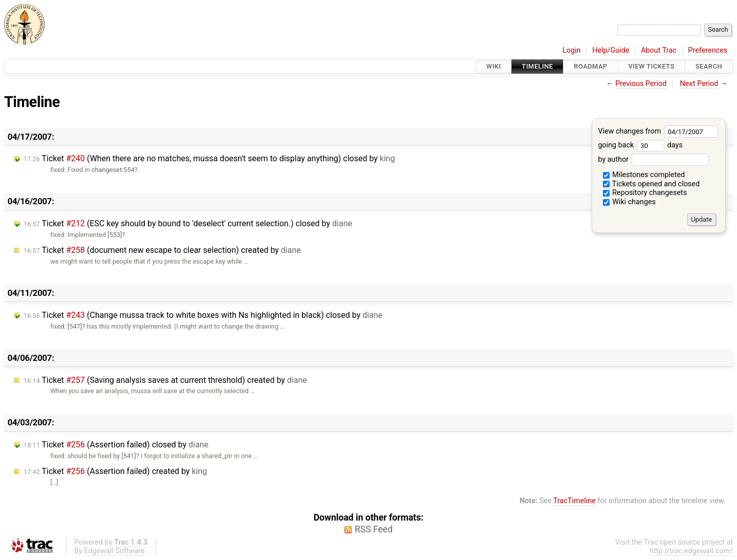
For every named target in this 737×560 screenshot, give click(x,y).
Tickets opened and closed (651, 184)
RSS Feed (374, 529)
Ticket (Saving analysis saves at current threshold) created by (165, 380)
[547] (75, 326)
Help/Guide (611, 50)
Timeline (538, 66)
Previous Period (641, 84)
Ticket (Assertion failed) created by (115, 471)
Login (572, 50)
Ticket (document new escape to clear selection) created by (162, 250)
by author (653, 159)
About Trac (659, 50)
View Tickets (652, 66)
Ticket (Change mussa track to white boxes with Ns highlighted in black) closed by (203, 315)
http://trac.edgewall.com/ (691, 551)
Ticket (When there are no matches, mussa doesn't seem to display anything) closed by (209, 158)
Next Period (699, 84)
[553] (115, 235)
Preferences (708, 50)
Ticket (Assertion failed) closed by (116, 445)
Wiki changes (630, 202)
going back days (640, 145)
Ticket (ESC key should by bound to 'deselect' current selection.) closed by (188, 223)
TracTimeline (575, 501)
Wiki (494, 66)
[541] (128, 456)
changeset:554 (113, 170)
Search (709, 66)
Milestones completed (644, 175)
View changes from (658, 131)
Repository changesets (645, 193)
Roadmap (591, 66)
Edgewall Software (114, 551)
